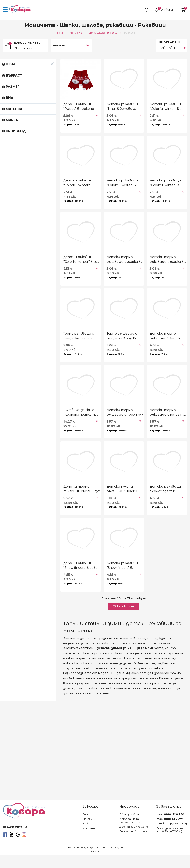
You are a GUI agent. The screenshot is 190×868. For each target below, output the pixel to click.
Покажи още (95, 741)
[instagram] (24, 847)
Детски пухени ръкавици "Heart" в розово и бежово (96, 604)
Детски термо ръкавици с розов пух (154, 508)
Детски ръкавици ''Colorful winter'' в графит (91, 221)
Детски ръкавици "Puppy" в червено (30, 125)
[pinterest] (18, 847)
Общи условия (129, 827)
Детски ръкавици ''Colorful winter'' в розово (154, 221)
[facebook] (5, 847)
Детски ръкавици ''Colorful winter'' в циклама (29, 221)
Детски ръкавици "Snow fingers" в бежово (96, 700)
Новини (88, 836)
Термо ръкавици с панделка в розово (93, 413)
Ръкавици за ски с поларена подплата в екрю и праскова (30, 508)
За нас (87, 827)
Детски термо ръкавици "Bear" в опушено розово (158, 413)
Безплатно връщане (133, 844)
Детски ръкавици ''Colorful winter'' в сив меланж (29, 317)
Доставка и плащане (134, 839)
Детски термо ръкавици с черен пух (91, 508)
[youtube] (11, 847)
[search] (140, 10)
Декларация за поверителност (131, 833)
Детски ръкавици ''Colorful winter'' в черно (154, 125)
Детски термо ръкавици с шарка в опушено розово (91, 317)
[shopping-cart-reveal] (182, 10)
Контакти (90, 841)
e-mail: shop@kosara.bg (172, 836)
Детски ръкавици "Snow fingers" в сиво (33, 700)
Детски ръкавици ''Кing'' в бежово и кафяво (91, 125)
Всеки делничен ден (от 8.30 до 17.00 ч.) (170, 842)
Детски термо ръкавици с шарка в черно (154, 317)
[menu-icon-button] (5, 10)
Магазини (89, 831)
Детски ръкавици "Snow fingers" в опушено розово (158, 604)
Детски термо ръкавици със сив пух (31, 604)
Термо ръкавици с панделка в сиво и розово (31, 413)
